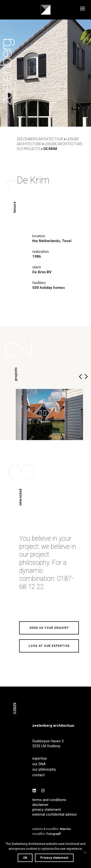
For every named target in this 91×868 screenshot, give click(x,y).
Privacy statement (54, 858)
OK (25, 858)
